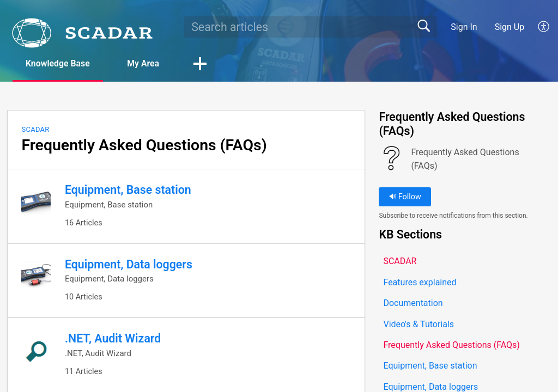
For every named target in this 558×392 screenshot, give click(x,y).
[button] (544, 27)
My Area (145, 63)
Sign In (464, 27)
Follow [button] (405, 197)
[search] (310, 27)
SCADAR (35, 129)
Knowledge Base (59, 63)
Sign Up (510, 27)
